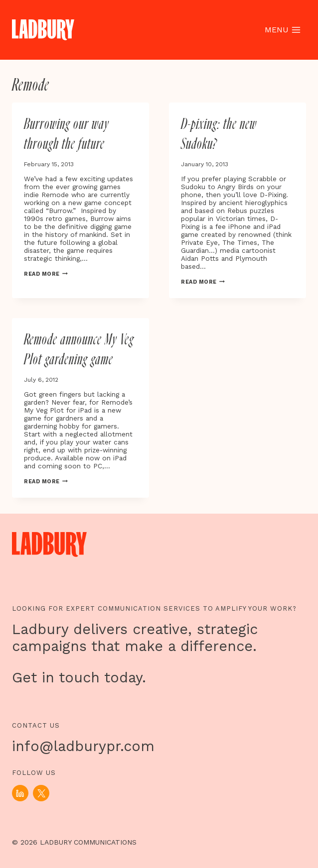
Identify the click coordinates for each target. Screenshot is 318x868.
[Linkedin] (20, 793)
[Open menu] (282, 30)
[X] (41, 793)
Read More (46, 274)
